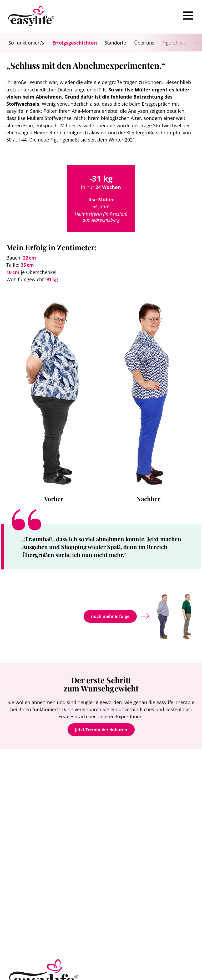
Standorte (115, 43)
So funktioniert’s (26, 43)
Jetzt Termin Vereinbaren (101, 730)
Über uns (144, 43)
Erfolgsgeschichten (75, 43)
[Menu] (188, 16)
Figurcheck (174, 43)
